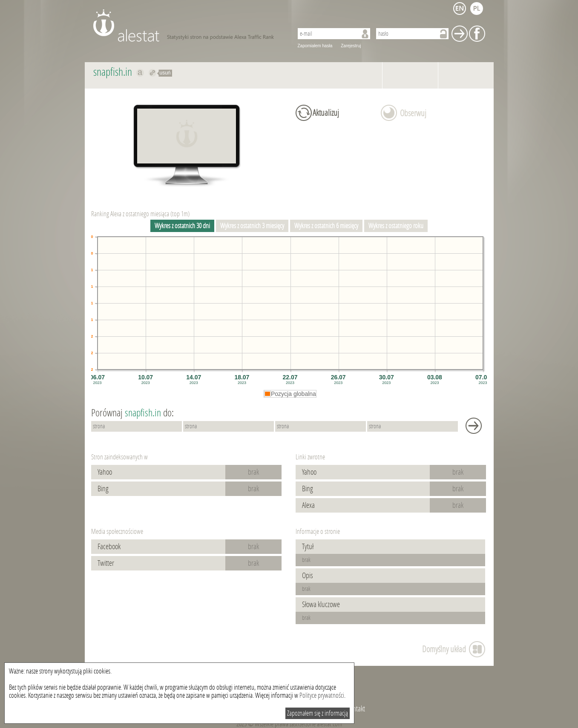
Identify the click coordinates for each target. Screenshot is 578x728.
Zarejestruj (351, 46)
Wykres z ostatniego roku (396, 226)
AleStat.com (188, 26)
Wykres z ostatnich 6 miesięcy (326, 226)
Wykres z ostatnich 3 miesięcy (252, 226)
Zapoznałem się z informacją (318, 713)
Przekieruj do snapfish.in (153, 73)
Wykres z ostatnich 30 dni (182, 226)
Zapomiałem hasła (315, 46)
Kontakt (356, 709)
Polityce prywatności (322, 695)
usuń (165, 73)
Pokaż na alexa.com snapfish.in (140, 73)
